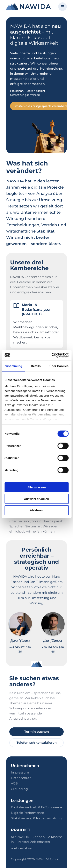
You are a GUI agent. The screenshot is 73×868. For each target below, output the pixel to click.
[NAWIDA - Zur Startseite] (29, 7)
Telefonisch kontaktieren (37, 743)
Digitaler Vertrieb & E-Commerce (36, 807)
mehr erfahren (22, 848)
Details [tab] (36, 366)
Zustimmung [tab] (13, 366)
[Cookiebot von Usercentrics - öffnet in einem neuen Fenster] (52, 355)
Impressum (20, 772)
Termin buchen (37, 732)
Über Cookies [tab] (59, 366)
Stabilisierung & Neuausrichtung (36, 818)
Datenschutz (21, 778)
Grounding (19, 789)
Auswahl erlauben (36, 499)
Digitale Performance (27, 813)
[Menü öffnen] (62, 7)
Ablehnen (36, 510)
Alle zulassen (36, 487)
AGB (14, 783)
